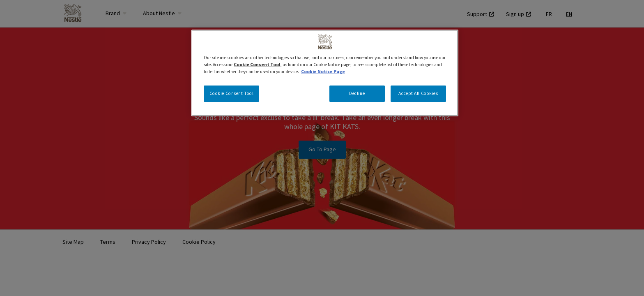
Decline (357, 93)
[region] (325, 73)
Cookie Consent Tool (257, 65)
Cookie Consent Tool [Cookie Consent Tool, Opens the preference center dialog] (232, 93)
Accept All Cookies (418, 93)
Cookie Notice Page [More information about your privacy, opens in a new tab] (323, 72)
